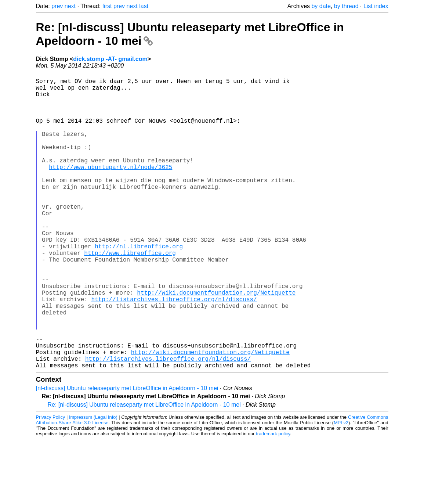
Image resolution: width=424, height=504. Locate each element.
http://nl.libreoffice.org (139, 284)
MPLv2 (341, 487)
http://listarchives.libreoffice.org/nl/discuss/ (174, 349)
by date (321, 6)
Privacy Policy (51, 482)
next (70, 6)
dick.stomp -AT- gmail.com (110, 59)
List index (376, 6)
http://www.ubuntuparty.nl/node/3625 (110, 187)
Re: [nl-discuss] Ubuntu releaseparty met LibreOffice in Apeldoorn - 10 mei (144, 469)
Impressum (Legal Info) (93, 482)
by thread (346, 6)
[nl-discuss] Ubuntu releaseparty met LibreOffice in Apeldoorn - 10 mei (127, 453)
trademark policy (273, 498)
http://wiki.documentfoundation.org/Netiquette (216, 341)
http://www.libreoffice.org (130, 292)
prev (57, 6)
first (107, 6)
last (144, 6)
